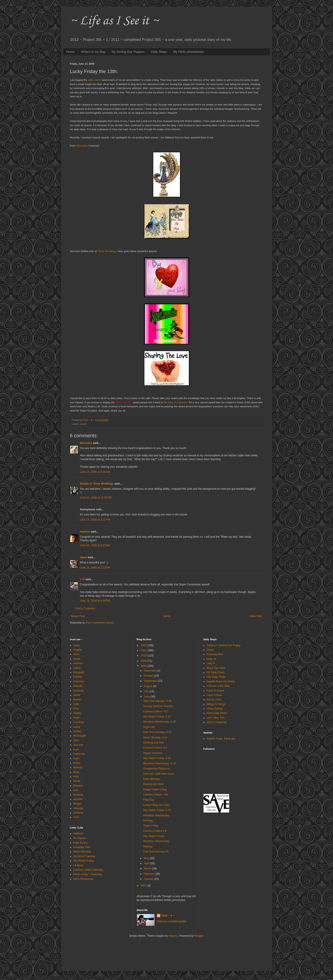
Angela (77, 650)
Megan (77, 804)
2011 (144, 650)
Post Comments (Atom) (100, 623)
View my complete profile (172, 921)
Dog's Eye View (216, 668)
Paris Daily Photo (217, 713)
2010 (144, 656)
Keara (77, 763)
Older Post (256, 616)
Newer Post (78, 616)
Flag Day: (149, 800)
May (147, 858)
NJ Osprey (80, 838)
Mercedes (86, 443)
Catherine (79, 754)
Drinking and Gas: (154, 743)
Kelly (76, 777)
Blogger (199, 936)
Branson (78, 786)
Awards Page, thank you (221, 739)
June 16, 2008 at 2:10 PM (95, 568)
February (150, 874)
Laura (77, 727)
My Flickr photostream (189, 52)
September (151, 681)
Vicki (76, 817)
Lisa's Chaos (214, 695)
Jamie (77, 659)
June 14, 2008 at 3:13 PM (95, 520)
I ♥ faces (78, 865)
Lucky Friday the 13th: (156, 805)
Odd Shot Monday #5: (156, 852)
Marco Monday (82, 852)
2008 (144, 666)
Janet (83, 557)
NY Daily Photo (216, 672)
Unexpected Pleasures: (157, 769)
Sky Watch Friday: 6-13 (157, 810)
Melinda (78, 686)
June (147, 697)
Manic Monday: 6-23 (155, 737)
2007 (144, 886)
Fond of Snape (215, 691)
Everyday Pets (82, 847)
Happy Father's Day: (155, 789)
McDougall (80, 736)
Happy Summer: (153, 753)
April (147, 863)
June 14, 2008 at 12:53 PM (96, 498)
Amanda (78, 808)
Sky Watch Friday (84, 861)
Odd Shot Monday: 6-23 (157, 732)
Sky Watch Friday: (154, 836)
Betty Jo (211, 659)
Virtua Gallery (215, 709)
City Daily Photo (216, 677)
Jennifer (78, 799)
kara (76, 790)
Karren (77, 700)
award (83, 424)
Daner (210, 650)
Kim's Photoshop (83, 879)
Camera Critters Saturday (88, 870)
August (149, 686)
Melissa (78, 767)
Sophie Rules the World (221, 682)
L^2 (82, 579)
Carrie (77, 668)
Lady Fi (211, 663)
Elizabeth (79, 672)
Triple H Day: (151, 826)
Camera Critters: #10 (156, 795)
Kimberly (79, 691)
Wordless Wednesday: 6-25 (160, 722)
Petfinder (79, 834)
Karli (76, 749)
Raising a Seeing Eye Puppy (223, 645)
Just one (78, 745)
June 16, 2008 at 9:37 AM (95, 545)
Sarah (77, 781)
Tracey (77, 713)
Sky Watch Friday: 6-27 (157, 717)
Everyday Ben (215, 654)
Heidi (76, 718)
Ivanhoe (85, 532)
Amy (76, 709)
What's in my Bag (93, 52)
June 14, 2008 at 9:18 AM (95, 472)
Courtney (79, 722)
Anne (76, 654)
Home (71, 52)
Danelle (78, 677)
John (76, 740)
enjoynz (173, 936)
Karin (76, 758)
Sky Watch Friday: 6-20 (157, 758)
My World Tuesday (84, 856)
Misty (76, 772)
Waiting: (148, 847)
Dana (77, 645)
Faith (76, 704)
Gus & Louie (214, 700)
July (147, 691)
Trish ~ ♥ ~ (168, 916)
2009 (144, 661)
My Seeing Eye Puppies (128, 52)
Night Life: (149, 727)
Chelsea (78, 813)
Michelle (78, 795)
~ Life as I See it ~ (114, 21)
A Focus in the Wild (218, 686)
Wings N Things (216, 704)
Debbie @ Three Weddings (97, 484)
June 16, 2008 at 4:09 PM (95, 601)
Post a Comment (85, 608)
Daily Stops (159, 52)
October (149, 676)
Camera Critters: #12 (156, 712)
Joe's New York (216, 718)
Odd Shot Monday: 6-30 (157, 701)
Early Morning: (152, 779)
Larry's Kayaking (216, 722)
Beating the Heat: (154, 784)
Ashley (77, 731)
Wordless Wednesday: (157, 815)
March (148, 869)
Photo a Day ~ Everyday (88, 874)
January (149, 879)
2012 (144, 645)
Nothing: (148, 821)
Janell (77, 695)
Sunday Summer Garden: (158, 706)
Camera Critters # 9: (155, 831)
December (151, 671)
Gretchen (79, 682)
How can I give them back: (159, 774)
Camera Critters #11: (156, 748)
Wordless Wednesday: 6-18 (160, 763)
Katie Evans (80, 843)
